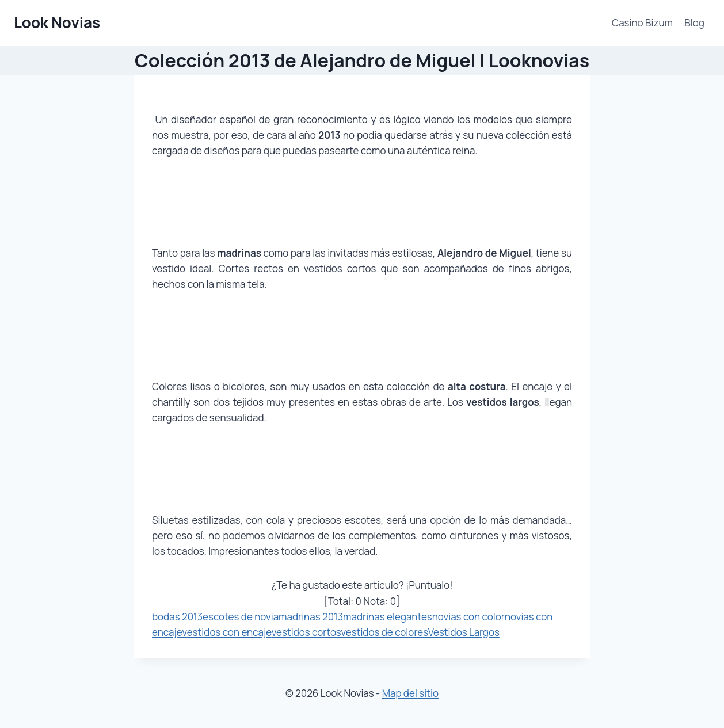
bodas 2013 (177, 617)
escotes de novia (241, 617)
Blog (694, 23)
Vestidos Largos (464, 632)
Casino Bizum (642, 23)
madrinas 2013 (311, 617)
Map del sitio (410, 693)
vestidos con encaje (226, 632)
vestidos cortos (306, 632)
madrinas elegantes (388, 617)
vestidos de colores (384, 632)
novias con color (468, 617)
